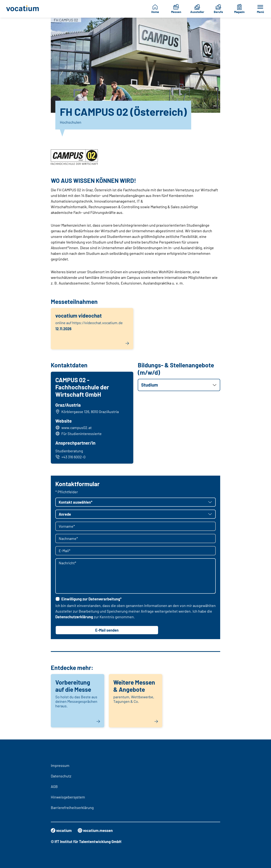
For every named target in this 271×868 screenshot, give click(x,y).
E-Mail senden (107, 630)
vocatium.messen (95, 830)
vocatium (61, 830)
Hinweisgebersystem (68, 797)
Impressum (60, 765)
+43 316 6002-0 (70, 457)
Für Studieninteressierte (81, 434)
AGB (54, 786)
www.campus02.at (77, 428)
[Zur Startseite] (24, 9)
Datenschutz (61, 776)
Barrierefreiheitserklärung (72, 807)
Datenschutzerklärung (74, 617)
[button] (179, 385)
